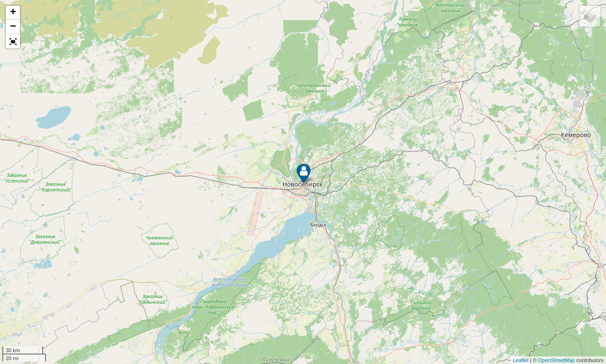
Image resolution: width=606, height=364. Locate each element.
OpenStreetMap (557, 360)
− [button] (13, 27)
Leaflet (521, 360)
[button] (13, 41)
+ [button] (13, 13)
